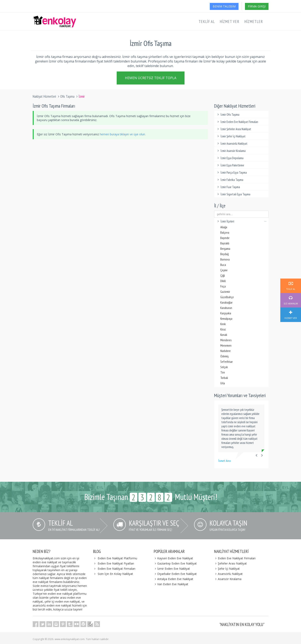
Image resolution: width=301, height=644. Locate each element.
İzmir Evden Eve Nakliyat (172, 569)
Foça (223, 286)
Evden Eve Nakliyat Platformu (117, 558)
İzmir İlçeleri (241, 221)
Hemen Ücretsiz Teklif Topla (151, 79)
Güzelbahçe (227, 297)
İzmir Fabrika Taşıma (230, 180)
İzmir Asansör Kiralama (231, 151)
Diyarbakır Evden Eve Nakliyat (175, 574)
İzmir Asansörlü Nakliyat (232, 144)
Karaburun (226, 308)
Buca (223, 265)
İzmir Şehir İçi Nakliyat (231, 136)
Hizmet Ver (230, 22)
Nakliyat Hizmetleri (44, 96)
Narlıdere (225, 351)
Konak (224, 335)
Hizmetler (254, 22)
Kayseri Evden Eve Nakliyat (173, 558)
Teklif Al (207, 22)
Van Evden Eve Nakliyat (171, 584)
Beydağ (224, 254)
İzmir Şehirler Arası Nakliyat (234, 129)
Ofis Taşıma (67, 96)
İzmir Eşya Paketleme (230, 165)
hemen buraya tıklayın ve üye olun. (123, 134)
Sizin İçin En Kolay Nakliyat (115, 574)
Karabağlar (226, 302)
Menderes (226, 340)
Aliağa (224, 227)
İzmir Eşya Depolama (230, 158)
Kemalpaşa (226, 319)
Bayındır (225, 238)
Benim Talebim (224, 6)
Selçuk (224, 367)
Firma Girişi (257, 6)
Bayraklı (225, 243)
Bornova (225, 259)
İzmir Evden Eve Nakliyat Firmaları (237, 122)
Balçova (225, 232)
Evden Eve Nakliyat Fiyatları (116, 563)
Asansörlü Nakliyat (228, 574)
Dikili (223, 281)
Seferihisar (227, 362)
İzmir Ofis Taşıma (228, 115)
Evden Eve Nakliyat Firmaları (116, 569)
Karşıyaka (226, 313)
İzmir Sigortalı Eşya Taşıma (233, 194)
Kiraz (223, 329)
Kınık (223, 324)
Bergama (225, 249)
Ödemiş (224, 356)
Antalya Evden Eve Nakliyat (174, 579)
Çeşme (224, 270)
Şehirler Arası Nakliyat (230, 563)
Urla (223, 383)
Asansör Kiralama (228, 579)
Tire (223, 372)
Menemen (226, 345)
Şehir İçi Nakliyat (227, 569)
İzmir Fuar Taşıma (228, 187)
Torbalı (224, 378)
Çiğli (223, 276)
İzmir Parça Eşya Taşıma (231, 172)
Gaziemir (225, 292)
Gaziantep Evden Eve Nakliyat (175, 563)
